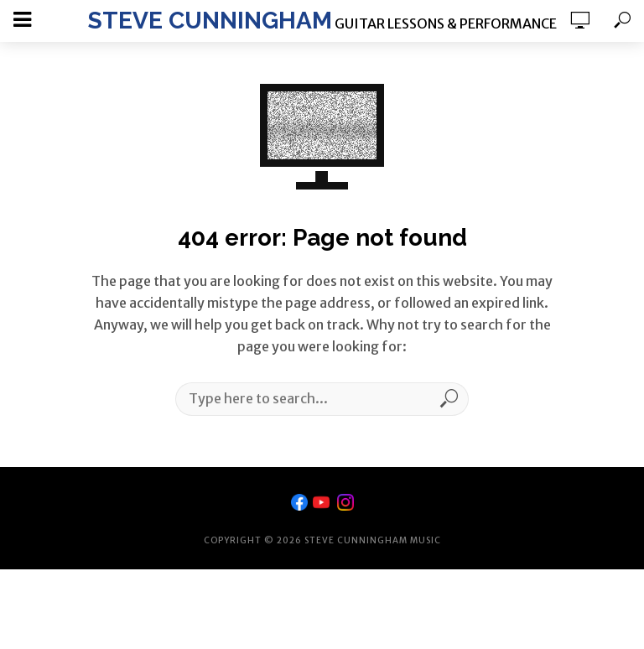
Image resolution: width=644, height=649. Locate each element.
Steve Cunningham (210, 21)
